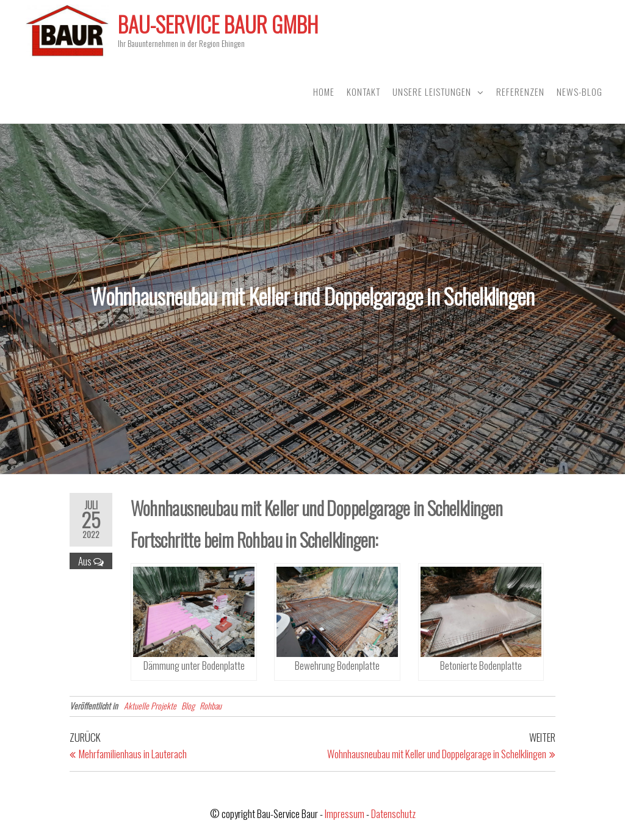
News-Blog (580, 92)
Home (324, 92)
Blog (188, 705)
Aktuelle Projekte (150, 705)
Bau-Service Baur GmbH (218, 24)
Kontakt (363, 92)
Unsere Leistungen (432, 92)
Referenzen (520, 92)
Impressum (345, 813)
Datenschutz (393, 813)
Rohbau (211, 705)
